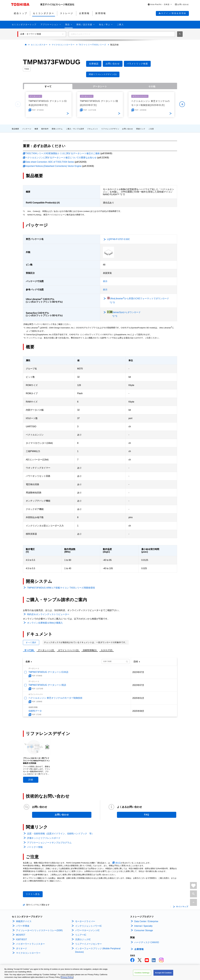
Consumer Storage (144, 930)
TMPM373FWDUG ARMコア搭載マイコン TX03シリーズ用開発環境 (61, 588)
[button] (160, 5)
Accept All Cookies (163, 974)
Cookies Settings (142, 974)
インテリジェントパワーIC (88, 926)
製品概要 (15, 129)
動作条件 (45, 129)
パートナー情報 (35, 847)
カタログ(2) (107, 650)
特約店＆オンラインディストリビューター (48, 614)
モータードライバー (85, 921)
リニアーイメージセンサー (88, 944)
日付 (136, 662)
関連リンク (141, 129)
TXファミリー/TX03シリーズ (92, 45)
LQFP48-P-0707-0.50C (119, 239)
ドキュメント (93, 129)
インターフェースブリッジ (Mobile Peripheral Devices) (98, 950)
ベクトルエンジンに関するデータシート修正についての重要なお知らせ (61, 158)
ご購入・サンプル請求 (75, 129)
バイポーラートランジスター (30, 944)
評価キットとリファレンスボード (44, 838)
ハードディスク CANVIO (147, 942)
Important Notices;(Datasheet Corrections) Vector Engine (53, 166)
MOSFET (21, 935)
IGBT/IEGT (21, 939)
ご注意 (151, 129)
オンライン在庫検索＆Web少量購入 (45, 623)
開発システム (57, 129)
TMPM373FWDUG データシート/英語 (47, 685)
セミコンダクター (39, 45)
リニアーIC (81, 935)
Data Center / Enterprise (146, 921)
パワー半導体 (23, 926)
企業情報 (139, 949)
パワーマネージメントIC (87, 930)
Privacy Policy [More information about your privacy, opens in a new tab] (67, 978)
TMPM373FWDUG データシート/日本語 (48, 672)
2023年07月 (138, 672)
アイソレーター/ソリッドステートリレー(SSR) (39, 930)
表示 (105, 281)
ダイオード (22, 948)
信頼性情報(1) (90, 650)
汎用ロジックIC (83, 939)
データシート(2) (46, 650)
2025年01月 (138, 698)
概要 (36, 129)
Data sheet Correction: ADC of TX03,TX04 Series (50, 162)
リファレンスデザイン (110, 129)
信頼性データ (35, 711)
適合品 (118, 863)
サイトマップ (182, 907)
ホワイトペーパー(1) (68, 650)
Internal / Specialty (143, 926)
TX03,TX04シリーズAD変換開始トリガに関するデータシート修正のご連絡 (63, 153)
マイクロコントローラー (63, 45)
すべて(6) (29, 650)
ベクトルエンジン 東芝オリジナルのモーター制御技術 (55, 698)
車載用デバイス (24, 921)
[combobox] (122, 34)
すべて (48, 86)
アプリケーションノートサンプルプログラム (49, 843)
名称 (28, 662)
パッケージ (27, 129)
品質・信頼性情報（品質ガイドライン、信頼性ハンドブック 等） (60, 834)
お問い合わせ (127, 129)
